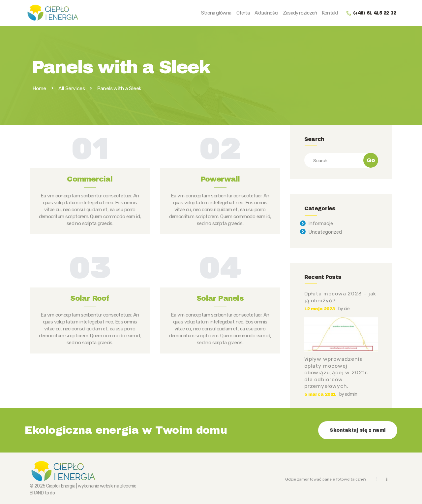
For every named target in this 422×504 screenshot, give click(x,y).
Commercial (90, 179)
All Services (72, 88)
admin (351, 394)
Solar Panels (220, 298)
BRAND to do (42, 493)
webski (107, 486)
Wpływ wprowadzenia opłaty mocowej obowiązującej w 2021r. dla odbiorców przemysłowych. (336, 372)
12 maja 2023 (320, 309)
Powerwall (220, 179)
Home (39, 88)
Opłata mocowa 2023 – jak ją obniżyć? (340, 297)
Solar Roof (90, 298)
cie (347, 309)
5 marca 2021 (320, 394)
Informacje (321, 223)
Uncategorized (325, 232)
